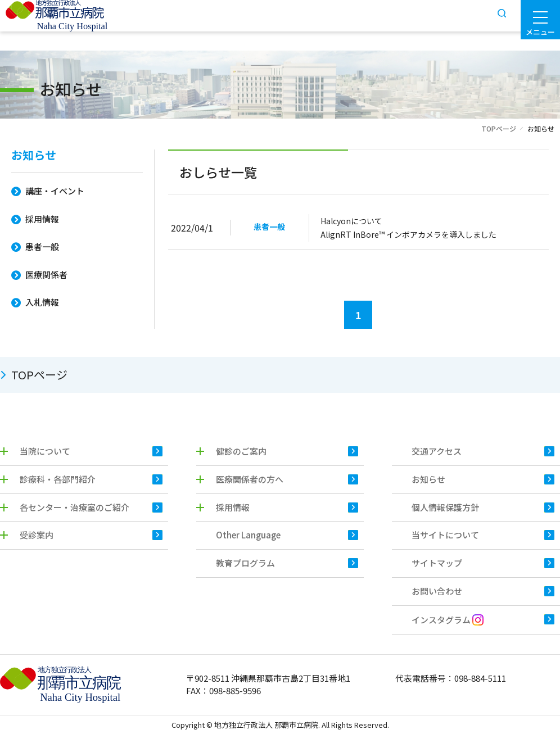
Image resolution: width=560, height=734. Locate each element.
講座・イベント (55, 191)
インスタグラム (448, 620)
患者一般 (42, 246)
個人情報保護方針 (445, 507)
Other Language (248, 535)
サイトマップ (437, 563)
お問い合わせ (437, 591)
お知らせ (34, 156)
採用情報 (42, 219)
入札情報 (42, 302)
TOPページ (499, 128)
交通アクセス (437, 451)
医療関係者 (46, 275)
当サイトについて (445, 535)
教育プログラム (245, 563)
